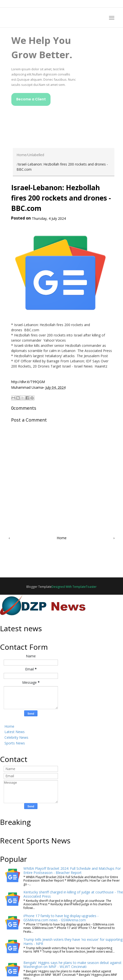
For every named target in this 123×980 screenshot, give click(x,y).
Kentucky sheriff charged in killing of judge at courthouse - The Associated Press (73, 894)
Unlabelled (36, 155)
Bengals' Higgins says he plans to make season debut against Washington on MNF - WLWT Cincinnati (72, 965)
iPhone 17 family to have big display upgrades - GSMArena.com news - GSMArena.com (61, 918)
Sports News (15, 743)
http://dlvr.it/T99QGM (28, 382)
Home (21, 155)
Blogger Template (39, 587)
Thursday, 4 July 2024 (49, 218)
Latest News (15, 732)
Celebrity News (16, 737)
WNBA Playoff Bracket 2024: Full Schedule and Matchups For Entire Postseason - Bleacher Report (72, 870)
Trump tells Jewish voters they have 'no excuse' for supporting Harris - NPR (73, 942)
